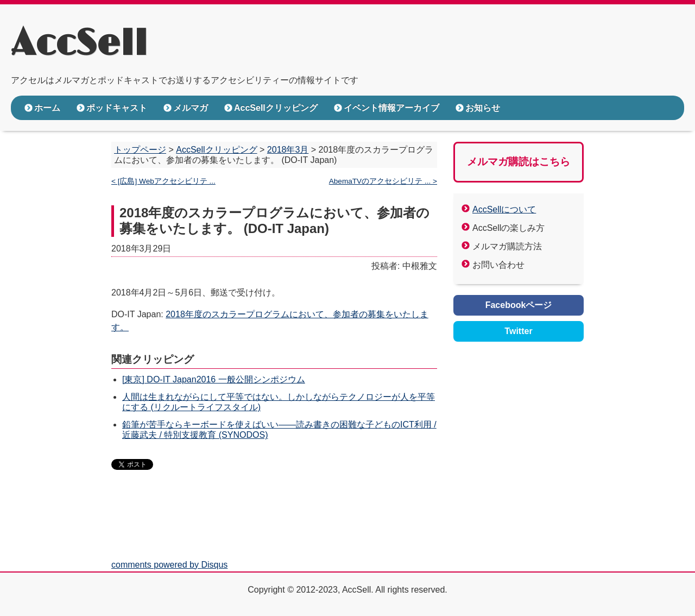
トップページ (140, 150)
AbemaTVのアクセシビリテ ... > (383, 181)
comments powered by (169, 565)
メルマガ (191, 108)
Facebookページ (519, 305)
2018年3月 (288, 150)
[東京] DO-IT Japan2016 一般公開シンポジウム (214, 379)
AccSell (79, 44)
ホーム (47, 108)
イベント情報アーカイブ (391, 108)
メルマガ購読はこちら (519, 162)
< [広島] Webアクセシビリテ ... (163, 181)
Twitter (518, 331)
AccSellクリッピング (276, 108)
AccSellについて (504, 209)
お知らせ (483, 108)
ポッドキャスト (117, 108)
